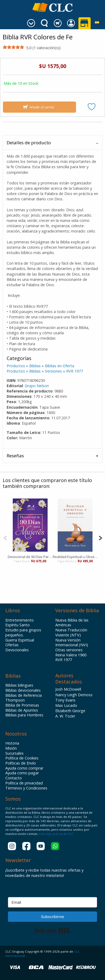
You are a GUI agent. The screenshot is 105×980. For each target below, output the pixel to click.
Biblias (35, 366)
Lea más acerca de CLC (56, 834)
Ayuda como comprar (24, 768)
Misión (11, 748)
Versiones (53, 371)
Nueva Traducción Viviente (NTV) (71, 633)
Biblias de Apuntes (22, 710)
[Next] (100, 537)
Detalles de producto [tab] (29, 143)
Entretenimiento (20, 620)
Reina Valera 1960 (71, 655)
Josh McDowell (68, 689)
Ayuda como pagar (22, 773)
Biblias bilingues (19, 685)
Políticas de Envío (21, 763)
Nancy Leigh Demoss (74, 695)
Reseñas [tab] (15, 456)
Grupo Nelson (37, 386)
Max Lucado (66, 705)
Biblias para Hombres (24, 715)
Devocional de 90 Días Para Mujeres (30, 557)
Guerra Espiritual (20, 640)
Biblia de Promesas (22, 705)
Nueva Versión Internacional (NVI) (72, 643)
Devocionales (17, 650)
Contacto (14, 778)
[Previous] (5, 537)
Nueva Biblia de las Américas (72, 623)
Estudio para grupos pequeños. (23, 633)
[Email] (52, 902)
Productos (16, 366)
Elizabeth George (70, 711)
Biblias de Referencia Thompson (24, 698)
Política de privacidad (24, 783)
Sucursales (14, 753)
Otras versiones (69, 650)
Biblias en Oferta (60, 366)
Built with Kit (52, 931)
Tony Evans (65, 700)
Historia (12, 743)
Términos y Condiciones (26, 788)
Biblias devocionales (23, 690)
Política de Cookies (22, 758)
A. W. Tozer (65, 716)
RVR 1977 (75, 371)
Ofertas (12, 645)
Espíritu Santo (18, 625)
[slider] (13, 47)
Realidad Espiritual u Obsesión (75, 557)
